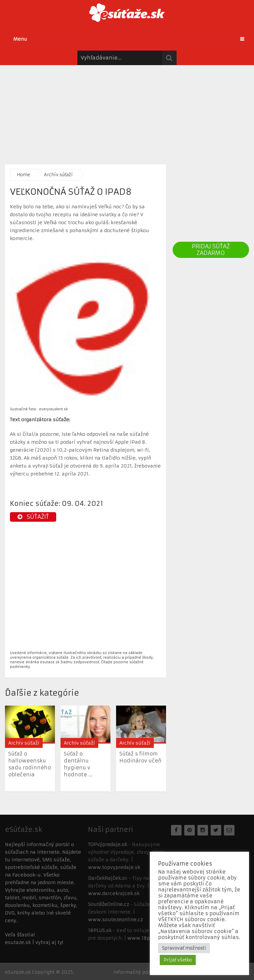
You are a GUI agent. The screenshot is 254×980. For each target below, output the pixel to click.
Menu (20, 39)
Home (23, 175)
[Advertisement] (127, 111)
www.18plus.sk (146, 938)
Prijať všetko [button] (178, 960)
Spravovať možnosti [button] (184, 948)
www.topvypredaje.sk (114, 867)
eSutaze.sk (18, 972)
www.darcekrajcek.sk (114, 893)
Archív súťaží (58, 175)
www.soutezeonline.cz (115, 919)
